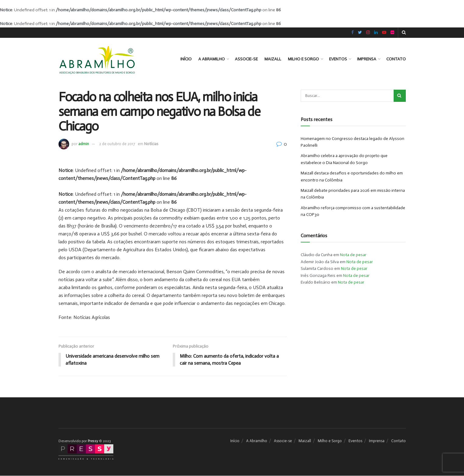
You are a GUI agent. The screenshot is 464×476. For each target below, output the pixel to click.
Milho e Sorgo (303, 59)
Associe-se (246, 59)
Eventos (338, 59)
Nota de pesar (353, 255)
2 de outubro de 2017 (117, 144)
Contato (396, 59)
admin (84, 144)
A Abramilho (212, 59)
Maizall (273, 59)
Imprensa (367, 59)
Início (186, 59)
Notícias (151, 144)
